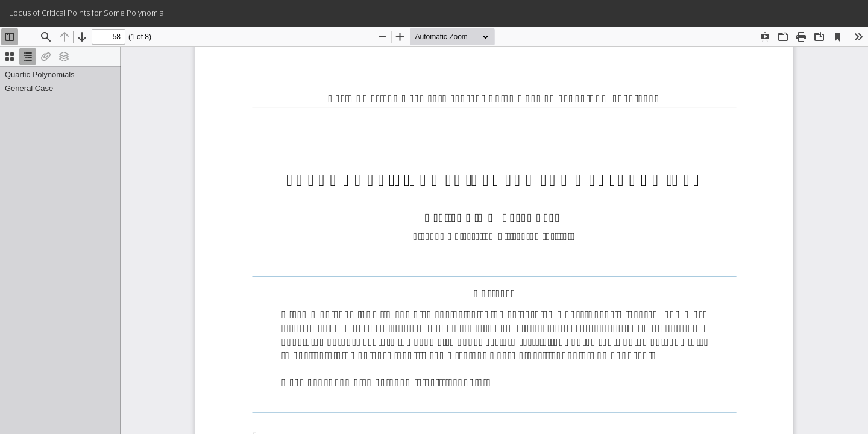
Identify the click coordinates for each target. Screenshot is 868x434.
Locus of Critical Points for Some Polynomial (87, 13)
